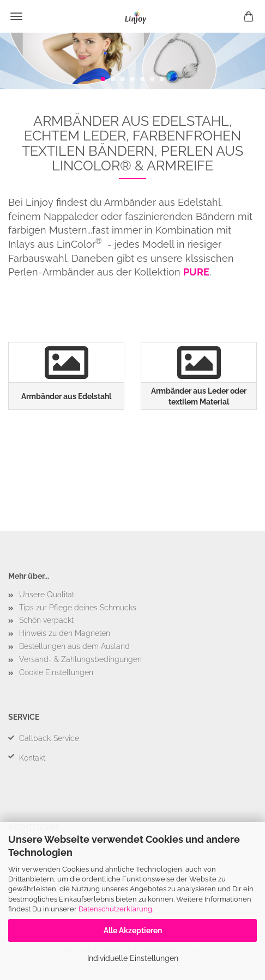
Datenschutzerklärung (115, 909)
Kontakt (32, 758)
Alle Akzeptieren (133, 930)
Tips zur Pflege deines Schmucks (78, 608)
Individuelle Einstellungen (133, 958)
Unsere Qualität (47, 595)
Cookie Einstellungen (56, 672)
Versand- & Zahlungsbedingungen (80, 659)
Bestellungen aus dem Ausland (74, 646)
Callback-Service (49, 738)
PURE (196, 272)
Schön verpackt (46, 620)
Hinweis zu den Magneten (65, 633)
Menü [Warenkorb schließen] (16, 16)
